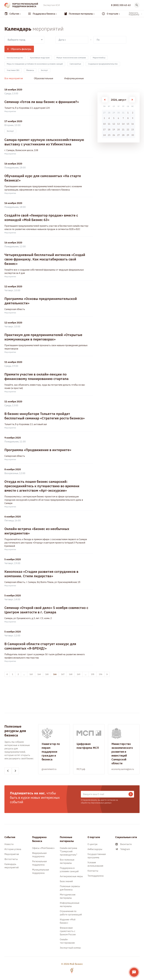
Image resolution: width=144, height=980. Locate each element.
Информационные (74, 78)
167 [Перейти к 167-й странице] (63, 674)
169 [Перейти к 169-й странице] (79, 674)
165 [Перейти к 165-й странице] (47, 674)
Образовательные (44, 78)
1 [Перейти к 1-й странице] (12, 674)
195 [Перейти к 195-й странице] (93, 674)
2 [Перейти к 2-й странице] (18, 674)
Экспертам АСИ (52, 5)
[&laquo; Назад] (7, 674)
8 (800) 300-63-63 (121, 5)
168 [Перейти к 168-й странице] (71, 674)
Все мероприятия (14, 78)
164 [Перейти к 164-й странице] (39, 674)
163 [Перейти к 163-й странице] (31, 674)
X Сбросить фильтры (19, 49)
